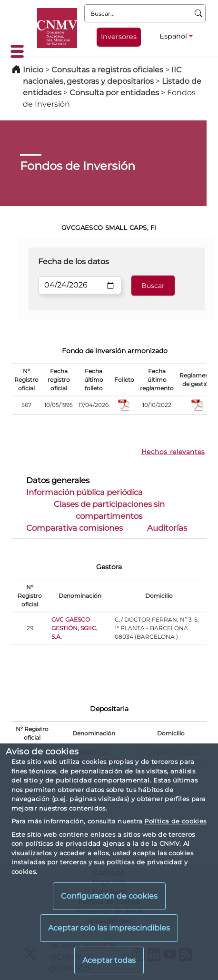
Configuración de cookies (109, 896)
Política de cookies (175, 821)
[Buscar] (199, 13)
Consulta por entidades (114, 93)
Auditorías (167, 528)
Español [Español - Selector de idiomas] (173, 36)
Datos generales (58, 480)
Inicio (33, 70)
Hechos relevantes (173, 452)
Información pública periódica (84, 492)
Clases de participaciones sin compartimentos (109, 510)
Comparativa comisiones (74, 528)
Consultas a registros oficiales (107, 70)
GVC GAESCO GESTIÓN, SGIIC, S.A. (74, 628)
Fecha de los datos (74, 262)
